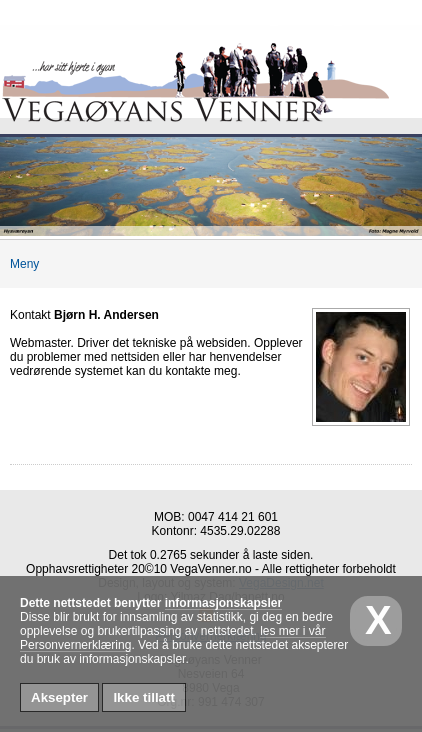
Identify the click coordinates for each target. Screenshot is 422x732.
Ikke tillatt (143, 697)
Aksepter (59, 697)
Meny (19, 264)
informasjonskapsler (223, 603)
